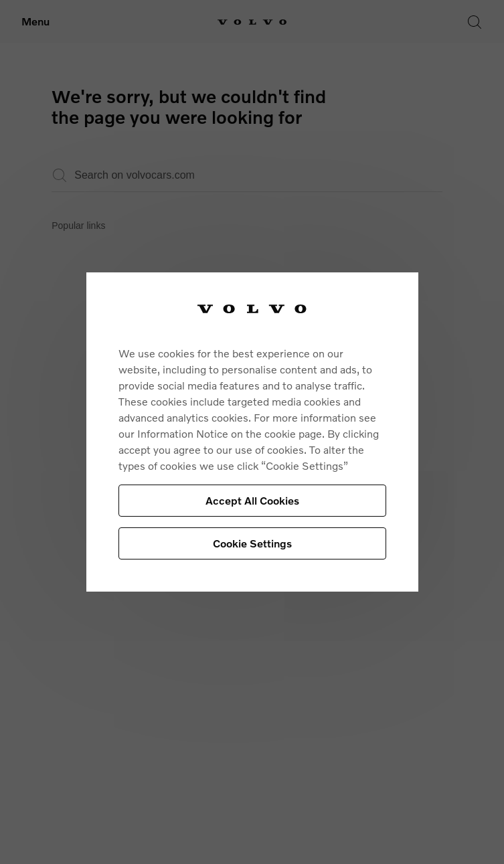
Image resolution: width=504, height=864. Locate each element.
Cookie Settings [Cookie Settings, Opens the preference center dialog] (252, 543)
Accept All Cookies (252, 500)
